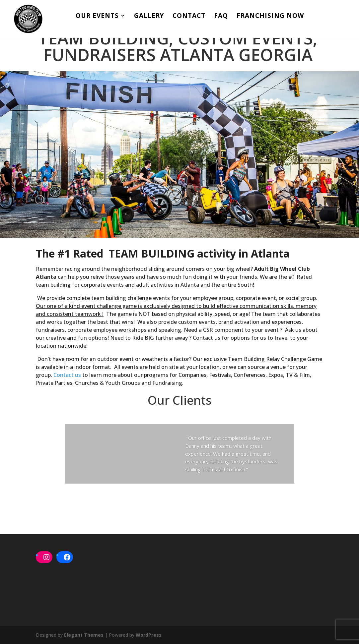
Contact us (67, 375)
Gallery (149, 17)
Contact (189, 17)
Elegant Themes (84, 635)
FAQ (221, 17)
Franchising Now (270, 17)
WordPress (149, 635)
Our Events (97, 17)
